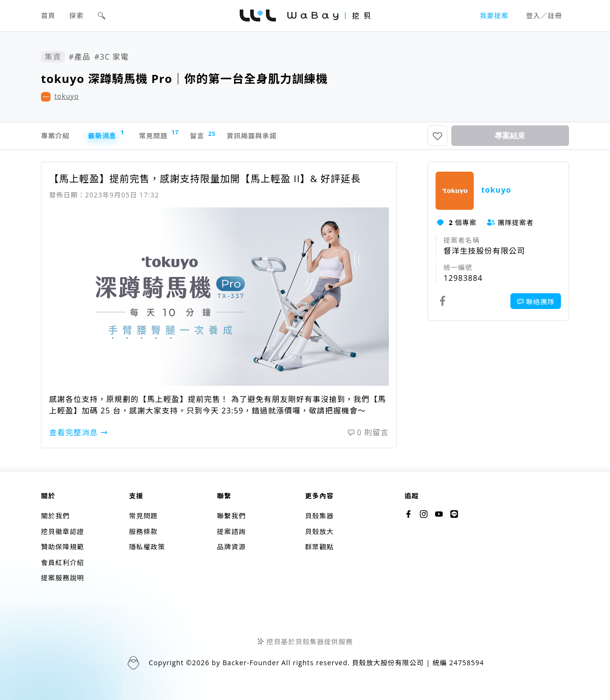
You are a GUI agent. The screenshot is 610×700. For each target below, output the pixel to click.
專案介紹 (57, 138)
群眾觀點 (319, 547)
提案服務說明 (63, 578)
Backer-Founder (251, 663)
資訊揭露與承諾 (296, 138)
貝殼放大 (319, 531)
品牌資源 (231, 547)
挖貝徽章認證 (63, 531)
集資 (53, 57)
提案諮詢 (231, 531)
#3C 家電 (112, 57)
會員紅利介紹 (63, 562)
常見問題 (182, 137)
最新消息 (119, 137)
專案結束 (510, 138)
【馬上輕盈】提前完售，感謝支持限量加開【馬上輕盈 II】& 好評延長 (205, 182)
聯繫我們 (231, 516)
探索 (77, 15)
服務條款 (143, 531)
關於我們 (55, 516)
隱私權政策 (147, 547)
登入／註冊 (544, 15)
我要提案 (494, 15)
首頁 (48, 15)
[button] (102, 16)
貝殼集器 (319, 516)
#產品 (80, 57)
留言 (235, 138)
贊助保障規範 (63, 547)
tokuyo (67, 96)
